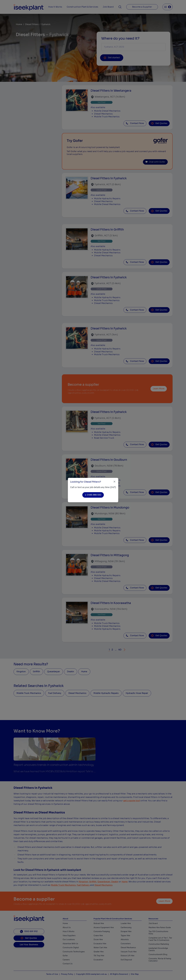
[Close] (114, 482)
